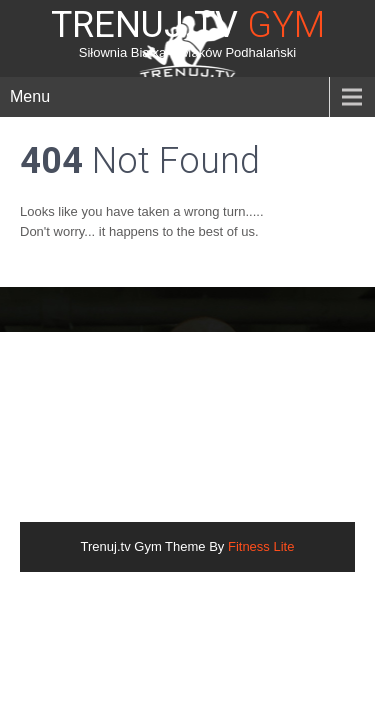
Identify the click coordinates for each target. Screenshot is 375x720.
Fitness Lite (261, 546)
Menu (30, 96)
